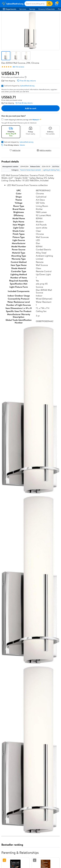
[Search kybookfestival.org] (35, 4)
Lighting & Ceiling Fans (51, 170)
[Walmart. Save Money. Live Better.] (12, 4)
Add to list (15, 150)
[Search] (50, 4)
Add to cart (31, 108)
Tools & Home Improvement (30, 170)
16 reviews (20, 67)
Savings (32, 9)
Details (22, 145)
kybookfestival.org (27, 86)
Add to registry (44, 150)
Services (23, 9)
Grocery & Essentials (46, 9)
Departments (9, 9)
